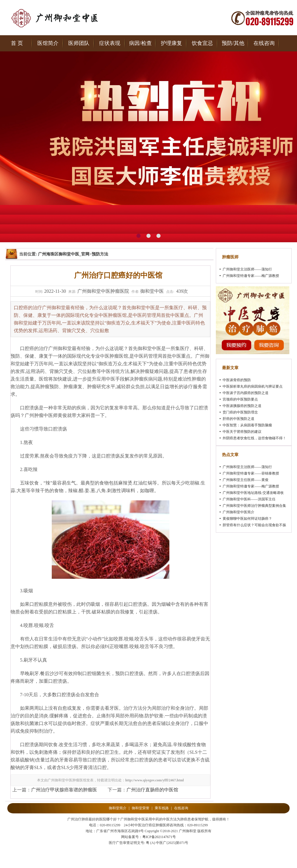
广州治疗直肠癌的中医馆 (152, 790)
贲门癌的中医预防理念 (240, 412)
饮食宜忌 (202, 43)
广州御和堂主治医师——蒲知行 (247, 269)
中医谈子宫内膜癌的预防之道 (246, 393)
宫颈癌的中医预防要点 (240, 399)
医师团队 (79, 43)
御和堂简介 (118, 808)
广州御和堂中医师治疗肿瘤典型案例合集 (254, 506)
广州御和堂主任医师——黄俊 (246, 480)
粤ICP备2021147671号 (159, 837)
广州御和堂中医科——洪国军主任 (249, 499)
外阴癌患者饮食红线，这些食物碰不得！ (254, 438)
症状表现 (110, 43)
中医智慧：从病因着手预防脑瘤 (247, 425)
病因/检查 (140, 43)
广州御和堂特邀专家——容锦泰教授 (251, 473)
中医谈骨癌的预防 (237, 380)
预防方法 (100, 254)
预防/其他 (233, 43)
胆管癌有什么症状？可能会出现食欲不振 (254, 525)
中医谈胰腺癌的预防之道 (242, 406)
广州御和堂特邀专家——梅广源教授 (251, 276)
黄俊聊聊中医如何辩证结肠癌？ (247, 519)
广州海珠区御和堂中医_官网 (64, 254)
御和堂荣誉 (141, 808)
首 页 (17, 43)
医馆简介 (48, 43)
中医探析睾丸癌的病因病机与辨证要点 (253, 386)
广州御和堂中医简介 (238, 512)
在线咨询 (264, 43)
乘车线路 (162, 808)
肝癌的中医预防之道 (238, 419)
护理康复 (171, 43)
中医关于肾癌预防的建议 (242, 432)
